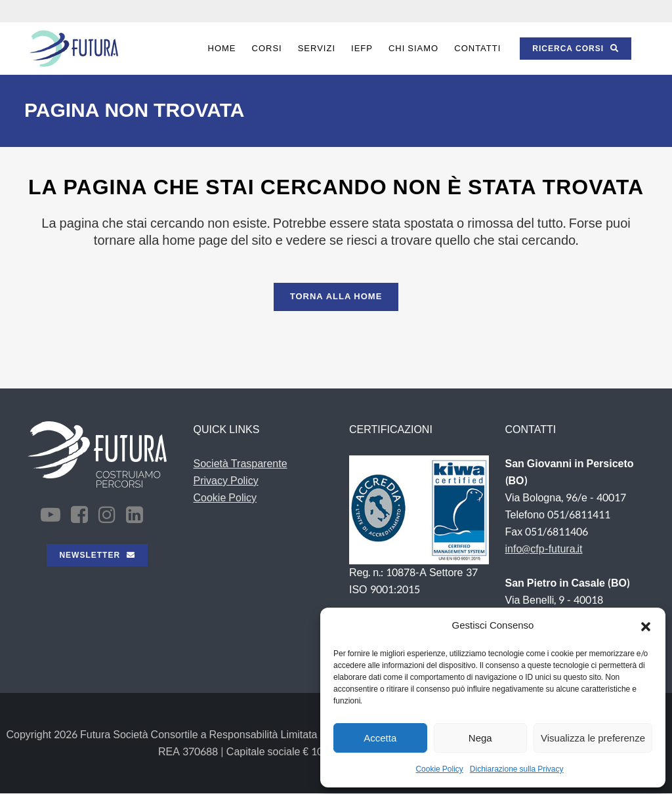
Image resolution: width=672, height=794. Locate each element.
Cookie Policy (439, 769)
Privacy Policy (226, 481)
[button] (646, 626)
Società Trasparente (241, 464)
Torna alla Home (336, 297)
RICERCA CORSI (576, 49)
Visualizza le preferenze (593, 738)
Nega (480, 738)
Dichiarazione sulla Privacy (517, 769)
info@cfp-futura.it (544, 549)
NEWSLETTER (97, 555)
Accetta (380, 738)
